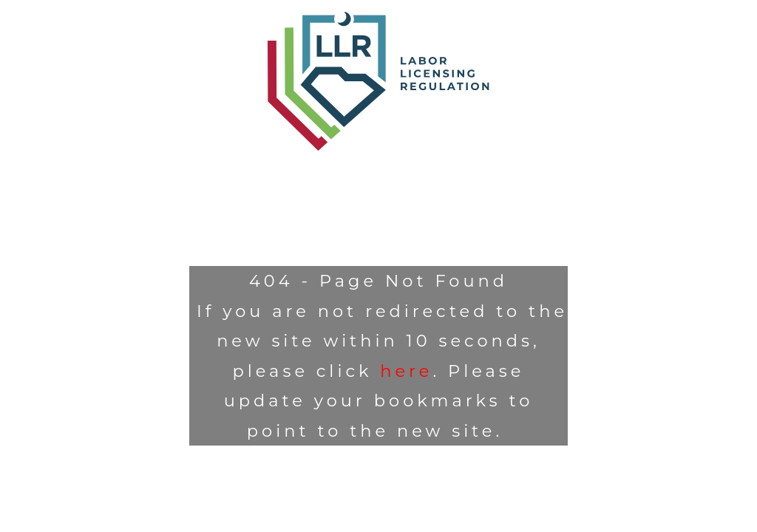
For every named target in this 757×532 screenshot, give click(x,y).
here (406, 371)
